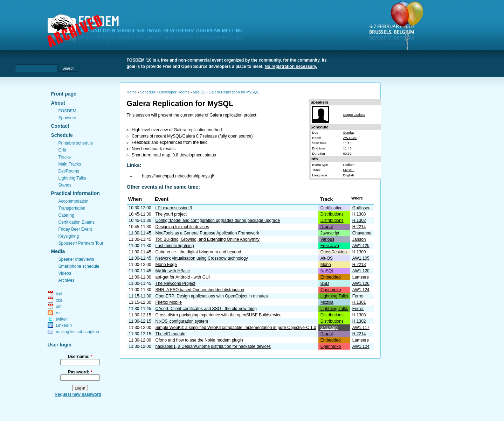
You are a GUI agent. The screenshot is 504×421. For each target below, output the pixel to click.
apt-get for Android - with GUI (183, 277)
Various (327, 239)
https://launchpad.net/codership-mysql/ (178, 176)
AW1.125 (361, 246)
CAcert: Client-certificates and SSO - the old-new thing (206, 309)
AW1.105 (361, 258)
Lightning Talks (72, 178)
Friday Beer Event (75, 229)
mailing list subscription (78, 332)
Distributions (332, 214)
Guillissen (361, 208)
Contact (60, 126)
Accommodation (74, 201)
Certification (332, 208)
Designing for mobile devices (182, 227)
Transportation (72, 208)
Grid (63, 150)
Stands (65, 185)
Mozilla (327, 302)
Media (58, 251)
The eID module (170, 334)
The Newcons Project (175, 283)
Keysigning (69, 236)
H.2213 (359, 265)
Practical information (75, 193)
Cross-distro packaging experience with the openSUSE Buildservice (219, 315)
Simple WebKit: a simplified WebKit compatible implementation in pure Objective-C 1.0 (236, 328)
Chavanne (362, 233)
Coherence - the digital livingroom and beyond (198, 252)
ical (59, 294)
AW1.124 (361, 290)
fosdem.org (149, 32)
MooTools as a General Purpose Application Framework (207, 233)
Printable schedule (76, 143)
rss (59, 313)
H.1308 (359, 214)
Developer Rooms (174, 92)
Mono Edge (166, 265)
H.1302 (359, 220)
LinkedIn (64, 325)
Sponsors (67, 118)
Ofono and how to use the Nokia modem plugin (199, 340)
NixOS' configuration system (182, 321)
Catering (66, 215)
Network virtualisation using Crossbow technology (202, 258)
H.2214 (359, 227)
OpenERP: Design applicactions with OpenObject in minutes (212, 296)
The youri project (171, 214)
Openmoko (331, 290)
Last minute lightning (175, 246)
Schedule (62, 135)
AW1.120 (361, 271)
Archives (67, 280)
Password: (80, 372)
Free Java (330, 246)
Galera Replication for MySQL (234, 92)
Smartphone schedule (79, 266)
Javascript (330, 233)
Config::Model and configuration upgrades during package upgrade (218, 220)
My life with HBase (173, 271)
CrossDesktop (334, 252)
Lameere (361, 277)
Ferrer (358, 296)
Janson (359, 239)
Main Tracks (70, 164)
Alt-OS (327, 258)
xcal (60, 300)
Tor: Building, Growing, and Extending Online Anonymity (208, 239)
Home (132, 92)
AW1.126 (361, 283)
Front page (64, 94)
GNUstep (329, 328)
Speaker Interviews (76, 259)
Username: (80, 357)
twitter (62, 319)
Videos (65, 273)
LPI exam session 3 (174, 208)
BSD (325, 283)
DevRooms (69, 171)
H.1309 (359, 252)
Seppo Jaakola (354, 115)
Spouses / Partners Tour (81, 243)
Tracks (65, 157)
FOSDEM (67, 111)
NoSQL (327, 271)
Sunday (349, 132)
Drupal (327, 227)
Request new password (78, 394)
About (58, 103)
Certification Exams (77, 222)
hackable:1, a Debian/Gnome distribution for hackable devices (213, 346)
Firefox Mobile (169, 302)
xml (59, 307)
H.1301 (359, 302)
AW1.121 (350, 138)
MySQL (199, 92)
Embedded (331, 277)
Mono (326, 265)
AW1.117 (361, 328)
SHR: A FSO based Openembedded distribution (200, 290)
